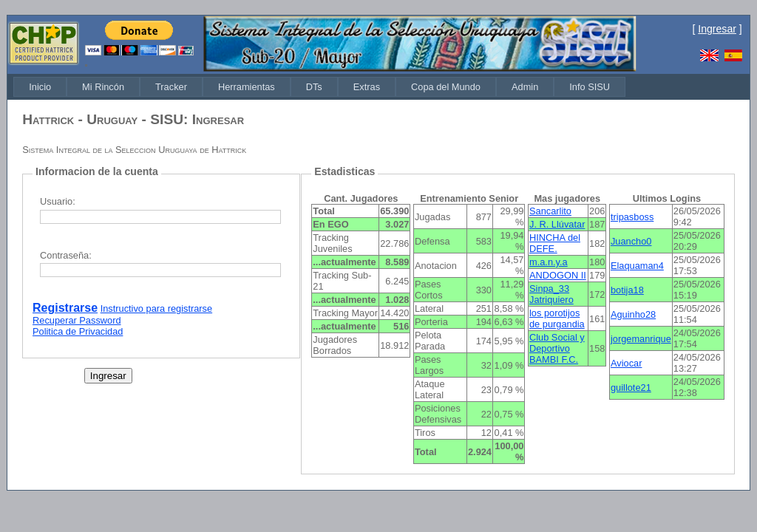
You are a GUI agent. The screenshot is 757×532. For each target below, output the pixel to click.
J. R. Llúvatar (557, 224)
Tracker (171, 87)
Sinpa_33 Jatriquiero (551, 294)
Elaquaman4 (637, 266)
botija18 (627, 290)
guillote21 (631, 388)
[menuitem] (40, 87)
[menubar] (319, 87)
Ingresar (717, 29)
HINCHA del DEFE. (555, 243)
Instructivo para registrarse (157, 308)
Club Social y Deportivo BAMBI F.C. (557, 348)
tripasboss (632, 217)
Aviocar (626, 363)
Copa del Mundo (446, 87)
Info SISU (590, 87)
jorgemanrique (641, 339)
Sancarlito (550, 211)
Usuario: (58, 201)
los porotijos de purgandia (557, 318)
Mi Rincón (103, 87)
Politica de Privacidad (78, 331)
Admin (525, 87)
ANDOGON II (558, 275)
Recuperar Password (77, 320)
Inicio (40, 87)
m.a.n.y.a (549, 262)
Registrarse (65, 308)
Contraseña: (66, 255)
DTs (314, 87)
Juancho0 (631, 241)
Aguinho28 (633, 314)
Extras (367, 87)
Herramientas (247, 87)
